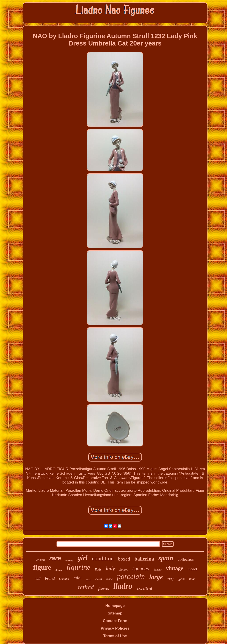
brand (50, 578)
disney (59, 570)
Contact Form (115, 621)
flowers (104, 589)
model (192, 569)
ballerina (144, 559)
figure (42, 567)
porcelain (131, 577)
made (110, 579)
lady (110, 568)
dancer (157, 570)
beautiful (64, 579)
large (156, 577)
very (171, 578)
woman (40, 560)
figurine (78, 567)
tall (38, 578)
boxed (124, 559)
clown (99, 579)
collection (186, 559)
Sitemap (115, 613)
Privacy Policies (115, 628)
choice (69, 561)
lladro (123, 586)
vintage (175, 568)
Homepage (115, 606)
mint (77, 578)
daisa (89, 580)
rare (55, 558)
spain (166, 558)
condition (103, 558)
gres (182, 579)
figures (123, 570)
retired (86, 587)
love (192, 579)
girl (83, 558)
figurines (141, 569)
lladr (98, 569)
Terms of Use (115, 636)
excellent (145, 588)
